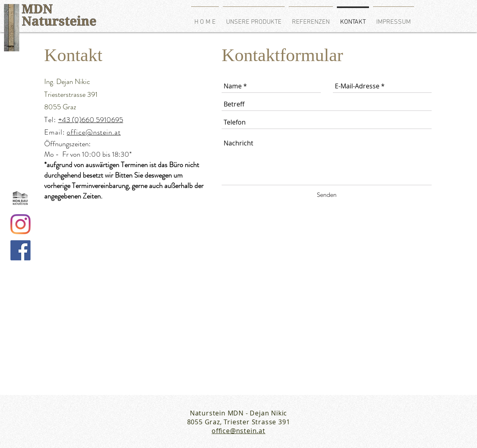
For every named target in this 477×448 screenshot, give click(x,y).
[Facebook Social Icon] (20, 250)
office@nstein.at (94, 132)
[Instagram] (20, 224)
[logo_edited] (20, 198)
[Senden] (327, 195)
